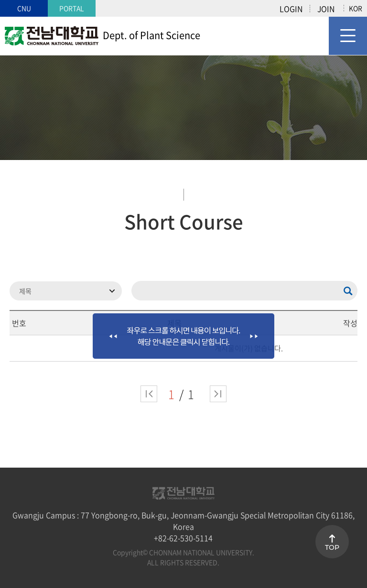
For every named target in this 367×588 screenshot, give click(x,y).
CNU (24, 8)
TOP (332, 547)
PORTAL (72, 8)
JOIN (326, 9)
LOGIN (291, 9)
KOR (356, 8)
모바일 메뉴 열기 (348, 36)
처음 (149, 394)
